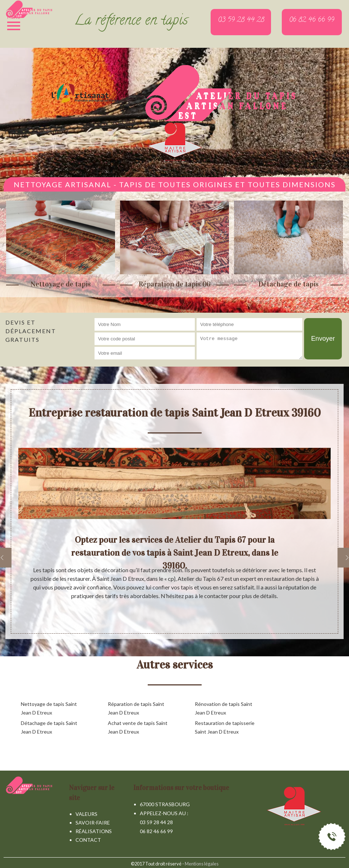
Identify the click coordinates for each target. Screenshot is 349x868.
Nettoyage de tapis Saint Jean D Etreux (49, 708)
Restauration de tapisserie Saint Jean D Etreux (225, 727)
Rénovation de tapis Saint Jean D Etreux (224, 708)
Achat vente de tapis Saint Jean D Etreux (138, 727)
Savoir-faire (93, 823)
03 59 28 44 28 (156, 822)
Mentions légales (202, 864)
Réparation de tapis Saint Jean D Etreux (136, 708)
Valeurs (86, 814)
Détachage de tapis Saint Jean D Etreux (49, 727)
